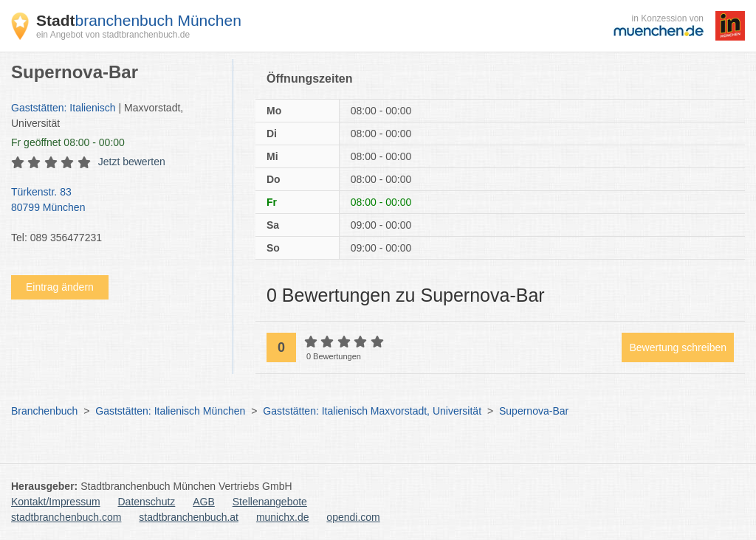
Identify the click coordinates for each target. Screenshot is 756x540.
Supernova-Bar (534, 411)
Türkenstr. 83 (114, 201)
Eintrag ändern (60, 287)
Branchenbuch (44, 411)
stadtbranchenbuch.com (66, 517)
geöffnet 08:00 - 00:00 (68, 142)
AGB (204, 502)
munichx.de (283, 517)
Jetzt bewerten (132, 162)
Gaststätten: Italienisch (63, 108)
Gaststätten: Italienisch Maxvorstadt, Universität (372, 411)
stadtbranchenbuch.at (189, 517)
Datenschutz (147, 502)
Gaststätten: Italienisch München (170, 411)
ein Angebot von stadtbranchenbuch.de (113, 35)
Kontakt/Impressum (56, 502)
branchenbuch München (139, 20)
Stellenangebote (270, 502)
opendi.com (353, 517)
